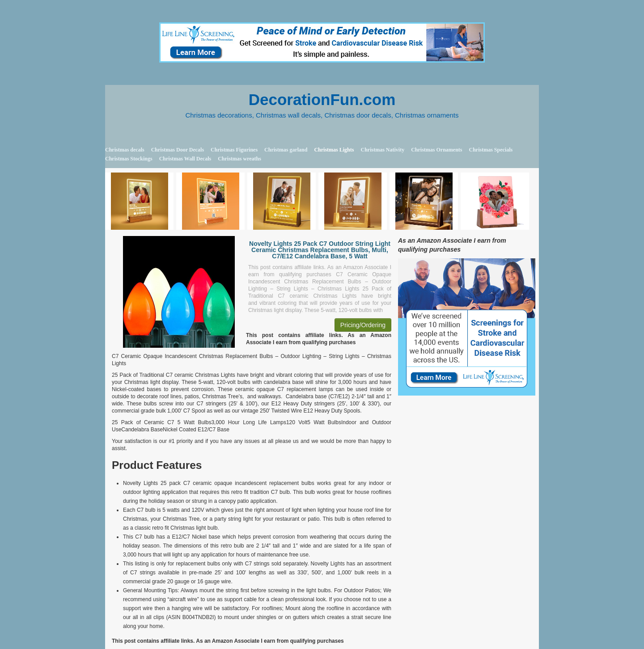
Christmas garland (286, 150)
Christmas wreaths (239, 159)
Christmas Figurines (234, 150)
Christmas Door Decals (178, 150)
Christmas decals (125, 150)
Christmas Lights (334, 150)
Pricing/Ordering (363, 325)
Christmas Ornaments (436, 150)
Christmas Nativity (382, 150)
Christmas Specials (491, 150)
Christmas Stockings (129, 159)
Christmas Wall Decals (185, 159)
